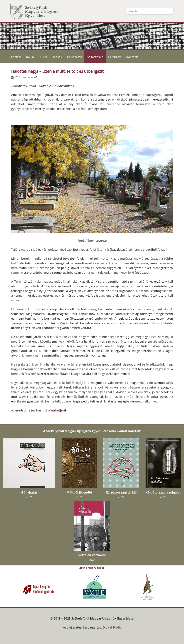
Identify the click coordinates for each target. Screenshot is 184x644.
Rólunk (31, 57)
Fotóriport (115, 57)
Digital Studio (112, 627)
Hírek (44, 57)
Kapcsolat (133, 57)
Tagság (57, 57)
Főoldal (16, 57)
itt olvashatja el (55, 410)
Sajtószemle (95, 57)
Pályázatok (74, 57)
